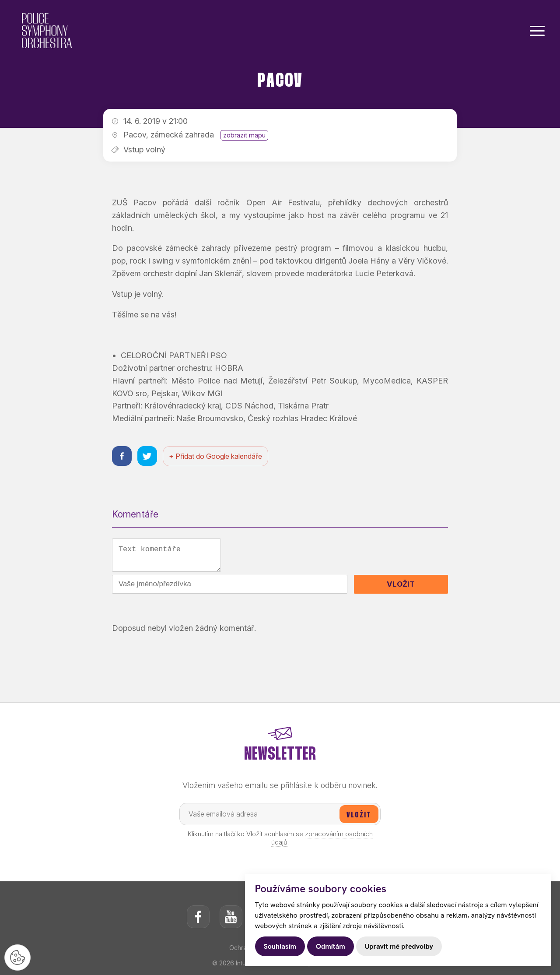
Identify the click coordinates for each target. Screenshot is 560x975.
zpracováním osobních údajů (322, 839)
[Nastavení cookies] (17, 957)
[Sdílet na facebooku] (122, 456)
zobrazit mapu (244, 135)
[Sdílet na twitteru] (147, 456)
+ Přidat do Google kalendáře (215, 456)
